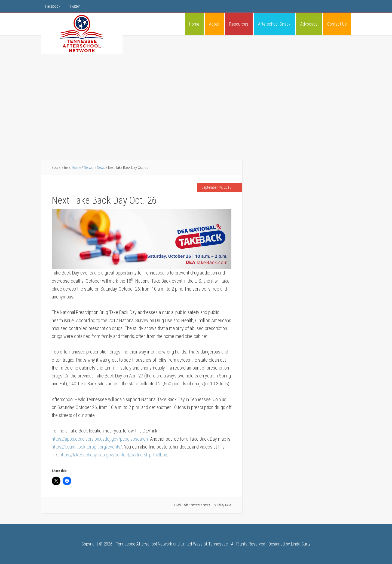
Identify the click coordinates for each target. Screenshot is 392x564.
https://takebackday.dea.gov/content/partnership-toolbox (113, 455)
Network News (200, 505)
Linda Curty (301, 544)
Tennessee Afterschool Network (82, 34)
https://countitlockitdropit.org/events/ (87, 447)
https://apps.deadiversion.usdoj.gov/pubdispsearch (100, 439)
